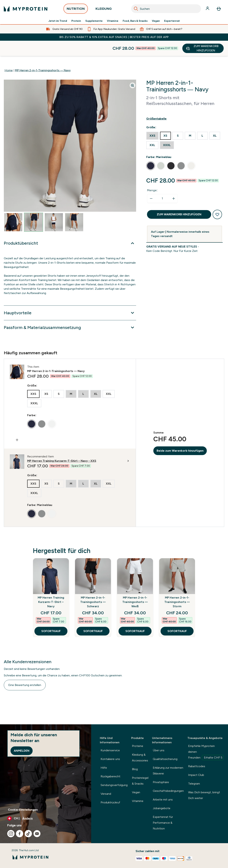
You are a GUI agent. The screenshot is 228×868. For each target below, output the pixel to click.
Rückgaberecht (110, 776)
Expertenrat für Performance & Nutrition (163, 823)
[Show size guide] (185, 104)
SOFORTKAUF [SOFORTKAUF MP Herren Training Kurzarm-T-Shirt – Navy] (51, 616)
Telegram (194, 784)
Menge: (152, 175)
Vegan (156, 21)
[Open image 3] (54, 207)
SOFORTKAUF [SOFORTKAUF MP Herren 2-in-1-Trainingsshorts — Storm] (177, 616)
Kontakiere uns (110, 759)
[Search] (136, 9)
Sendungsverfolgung (114, 785)
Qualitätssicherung (165, 759)
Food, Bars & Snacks (135, 21)
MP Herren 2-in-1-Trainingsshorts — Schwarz (93, 587)
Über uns (159, 750)
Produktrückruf (110, 802)
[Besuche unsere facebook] (20, 834)
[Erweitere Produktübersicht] (70, 228)
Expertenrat (172, 21)
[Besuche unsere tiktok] (28, 834)
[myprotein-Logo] (26, 9)
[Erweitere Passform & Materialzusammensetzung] (70, 312)
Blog (135, 769)
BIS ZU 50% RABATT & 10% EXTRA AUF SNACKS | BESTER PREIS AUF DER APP (114, 37)
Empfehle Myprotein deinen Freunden (206, 752)
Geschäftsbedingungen (168, 791)
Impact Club (196, 775)
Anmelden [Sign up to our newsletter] (22, 751)
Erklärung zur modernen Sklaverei (168, 771)
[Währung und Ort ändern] (46, 818)
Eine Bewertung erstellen (25, 670)
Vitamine (113, 21)
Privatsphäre (161, 782)
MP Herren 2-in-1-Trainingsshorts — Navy (43, 55)
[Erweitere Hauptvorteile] (70, 298)
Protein (76, 21)
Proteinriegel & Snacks (140, 781)
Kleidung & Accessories (140, 758)
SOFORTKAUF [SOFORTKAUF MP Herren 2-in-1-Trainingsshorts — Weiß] (135, 616)
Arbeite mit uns (163, 800)
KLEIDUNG (104, 10)
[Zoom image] (132, 70)
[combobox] (166, 9)
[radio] (152, 121)
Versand (106, 794)
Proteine (138, 746)
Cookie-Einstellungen (23, 810)
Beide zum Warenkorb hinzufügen (180, 435)
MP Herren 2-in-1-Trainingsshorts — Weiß (135, 587)
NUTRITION (76, 10)
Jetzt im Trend (58, 21)
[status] (162, 183)
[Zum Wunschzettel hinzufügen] (217, 199)
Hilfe (104, 768)
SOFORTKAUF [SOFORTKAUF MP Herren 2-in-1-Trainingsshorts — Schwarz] (93, 616)
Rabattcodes (197, 766)
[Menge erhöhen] (174, 183)
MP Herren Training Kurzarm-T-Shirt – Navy (51, 587)
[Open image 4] (74, 207)
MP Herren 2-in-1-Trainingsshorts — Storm (177, 587)
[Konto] (208, 9)
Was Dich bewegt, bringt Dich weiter (204, 795)
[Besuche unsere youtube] (37, 834)
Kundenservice (110, 750)
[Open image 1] (13, 207)
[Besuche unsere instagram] (11, 834)
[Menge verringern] (151, 183)
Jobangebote (162, 808)
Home (9, 55)
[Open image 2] (34, 207)
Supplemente (94, 21)
